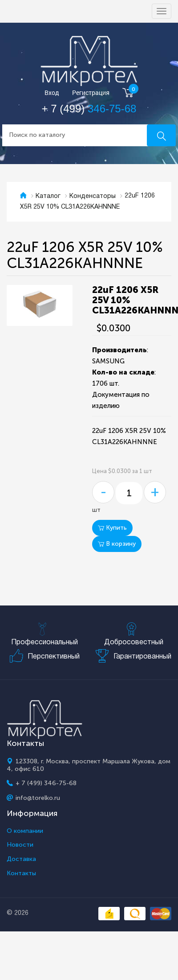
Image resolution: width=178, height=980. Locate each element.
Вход (52, 93)
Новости (20, 845)
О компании (25, 831)
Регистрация (91, 93)
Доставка (21, 859)
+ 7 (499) (89, 109)
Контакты (21, 873)
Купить (112, 528)
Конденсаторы (93, 196)
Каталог (48, 196)
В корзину (117, 544)
